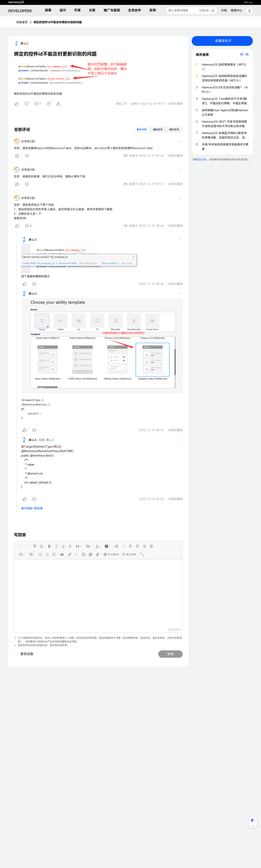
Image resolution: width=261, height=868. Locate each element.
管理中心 (237, 10)
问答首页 (22, 22)
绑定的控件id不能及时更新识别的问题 (58, 22)
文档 (224, 10)
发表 (170, 654)
